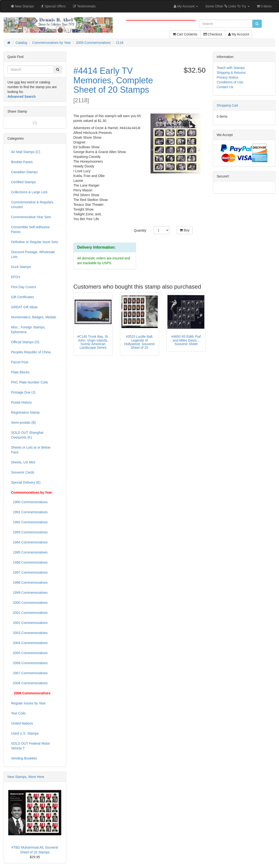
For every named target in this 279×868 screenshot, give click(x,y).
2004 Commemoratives (29, 643)
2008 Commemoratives (29, 683)
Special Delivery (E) (26, 482)
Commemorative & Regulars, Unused (33, 205)
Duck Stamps (21, 267)
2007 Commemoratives (29, 673)
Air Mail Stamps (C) (26, 152)
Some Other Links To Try (227, 6)
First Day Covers (24, 287)
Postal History (21, 402)
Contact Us (225, 87)
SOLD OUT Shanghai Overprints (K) (27, 435)
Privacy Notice (227, 77)
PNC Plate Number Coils (30, 382)
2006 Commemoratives (29, 663)
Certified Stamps (23, 182)
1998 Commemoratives (29, 582)
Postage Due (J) (23, 392)
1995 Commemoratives (29, 552)
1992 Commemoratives (29, 522)
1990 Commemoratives (29, 502)
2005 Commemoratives (29, 653)
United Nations (22, 723)
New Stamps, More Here (26, 777)
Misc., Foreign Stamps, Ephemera (28, 330)
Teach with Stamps (231, 68)
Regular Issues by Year (28, 703)
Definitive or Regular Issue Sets (35, 242)
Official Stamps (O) (25, 342)
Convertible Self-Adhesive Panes (30, 229)
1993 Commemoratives (29, 532)
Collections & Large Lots (29, 192)
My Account (239, 34)
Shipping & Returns (231, 73)
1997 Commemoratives (29, 572)
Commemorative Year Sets (31, 217)
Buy (185, 230)
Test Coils (18, 713)
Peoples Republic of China (31, 352)
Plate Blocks (20, 372)
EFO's (16, 277)
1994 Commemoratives (29, 542)
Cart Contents (185, 34)
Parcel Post (20, 362)
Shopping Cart (227, 105)
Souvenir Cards (23, 472)
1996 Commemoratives (29, 562)
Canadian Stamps (24, 172)
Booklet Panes (22, 162)
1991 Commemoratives (29, 512)
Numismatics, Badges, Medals (34, 317)
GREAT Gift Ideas (24, 307)
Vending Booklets (24, 758)
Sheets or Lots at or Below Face (31, 450)
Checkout (213, 34)
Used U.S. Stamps (25, 733)
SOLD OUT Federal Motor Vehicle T (30, 746)
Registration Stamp (25, 412)
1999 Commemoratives (29, 593)
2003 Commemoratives (29, 633)
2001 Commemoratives (29, 613)
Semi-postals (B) (23, 423)
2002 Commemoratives (29, 623)
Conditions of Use (230, 82)
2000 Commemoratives (29, 603)
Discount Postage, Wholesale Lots (33, 254)
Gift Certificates (23, 297)
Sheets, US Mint (23, 462)
